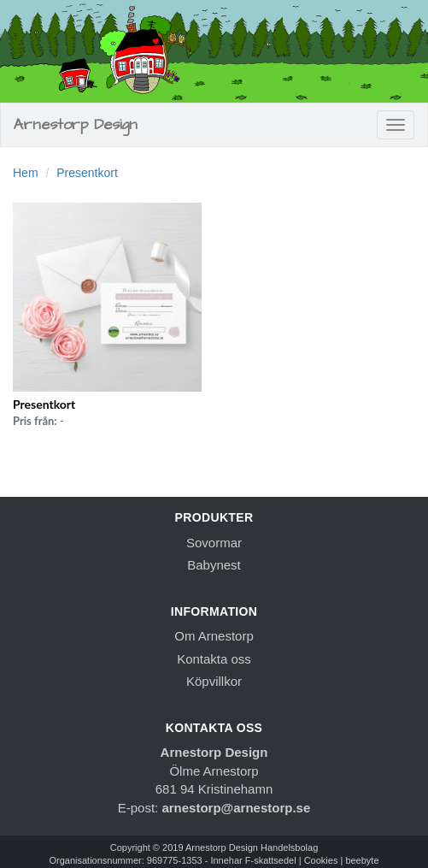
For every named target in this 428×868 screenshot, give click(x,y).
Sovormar (214, 543)
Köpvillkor (214, 681)
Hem (26, 173)
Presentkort (87, 173)
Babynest (214, 565)
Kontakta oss (214, 659)
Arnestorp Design (76, 124)
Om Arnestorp (214, 636)
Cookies (321, 860)
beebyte (362, 860)
